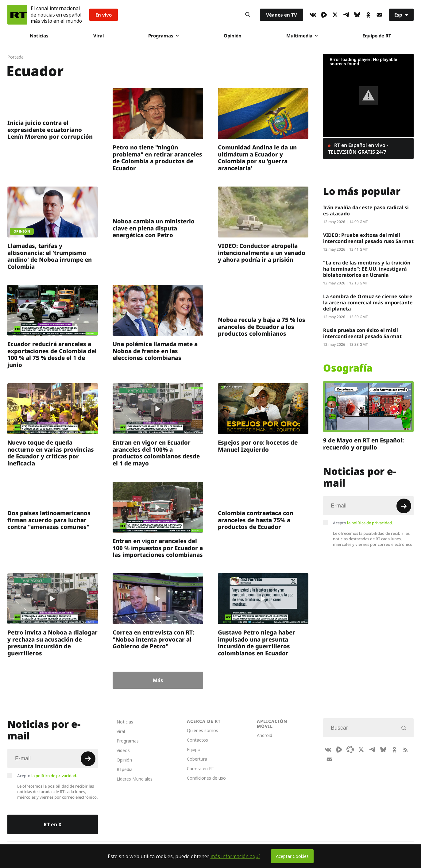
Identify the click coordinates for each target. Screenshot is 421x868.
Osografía (348, 368)
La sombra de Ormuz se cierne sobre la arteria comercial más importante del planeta (368, 303)
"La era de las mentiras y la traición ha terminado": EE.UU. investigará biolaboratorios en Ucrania (367, 269)
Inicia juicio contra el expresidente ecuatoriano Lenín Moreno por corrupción (50, 129)
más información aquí (235, 856)
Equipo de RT (377, 36)
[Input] (368, 506)
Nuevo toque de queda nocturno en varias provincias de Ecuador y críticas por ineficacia (51, 453)
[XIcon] (335, 15)
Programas (164, 36)
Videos (123, 750)
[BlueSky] (357, 15)
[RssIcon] (405, 750)
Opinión (233, 36)
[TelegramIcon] (346, 15)
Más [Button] (158, 680)
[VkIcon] (313, 15)
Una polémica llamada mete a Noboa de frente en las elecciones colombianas (155, 351)
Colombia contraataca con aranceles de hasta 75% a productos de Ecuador (256, 520)
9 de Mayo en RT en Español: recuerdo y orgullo (363, 444)
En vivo (104, 15)
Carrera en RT (201, 768)
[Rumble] (324, 15)
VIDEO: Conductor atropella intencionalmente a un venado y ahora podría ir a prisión (262, 253)
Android (265, 735)
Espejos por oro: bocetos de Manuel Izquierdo (258, 446)
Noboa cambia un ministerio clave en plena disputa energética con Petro (154, 228)
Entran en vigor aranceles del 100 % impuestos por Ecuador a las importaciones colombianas (158, 548)
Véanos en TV (282, 15)
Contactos (197, 740)
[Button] (248, 15)
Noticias (39, 36)
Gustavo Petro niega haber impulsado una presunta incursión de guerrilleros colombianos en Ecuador (257, 643)
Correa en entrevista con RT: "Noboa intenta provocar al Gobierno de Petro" (153, 639)
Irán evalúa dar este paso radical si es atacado (366, 210)
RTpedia (125, 769)
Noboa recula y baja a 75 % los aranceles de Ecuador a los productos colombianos (262, 326)
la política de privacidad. (370, 523)
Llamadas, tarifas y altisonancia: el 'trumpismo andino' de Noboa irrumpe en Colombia (50, 256)
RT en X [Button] (53, 824)
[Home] (17, 15)
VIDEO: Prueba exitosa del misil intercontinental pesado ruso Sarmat (368, 238)
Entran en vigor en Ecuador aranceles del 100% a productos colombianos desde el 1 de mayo (156, 453)
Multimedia (302, 36)
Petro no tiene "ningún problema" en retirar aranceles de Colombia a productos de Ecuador (157, 158)
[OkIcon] (368, 15)
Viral (98, 36)
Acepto (363, 523)
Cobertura (197, 759)
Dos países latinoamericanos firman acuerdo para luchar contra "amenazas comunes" (49, 520)
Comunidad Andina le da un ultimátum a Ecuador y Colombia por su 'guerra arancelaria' (257, 158)
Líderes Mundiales (135, 779)
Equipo (194, 749)
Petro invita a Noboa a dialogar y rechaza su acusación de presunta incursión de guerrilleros (52, 643)
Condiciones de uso (206, 778)
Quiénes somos (203, 730)
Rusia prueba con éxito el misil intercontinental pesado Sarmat (362, 333)
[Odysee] (350, 750)
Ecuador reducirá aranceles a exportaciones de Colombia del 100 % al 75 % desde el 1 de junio (52, 354)
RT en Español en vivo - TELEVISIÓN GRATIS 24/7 (358, 149)
